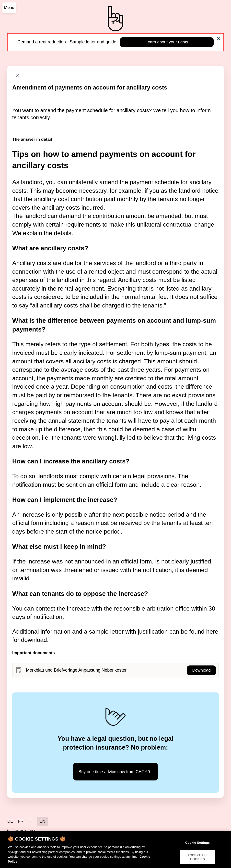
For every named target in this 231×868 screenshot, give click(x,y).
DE (10, 821)
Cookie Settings (197, 845)
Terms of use (25, 831)
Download (201, 670)
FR (21, 821)
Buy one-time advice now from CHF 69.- (115, 772)
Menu (9, 7)
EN (42, 821)
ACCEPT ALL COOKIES (198, 859)
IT (30, 821)
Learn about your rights (167, 42)
